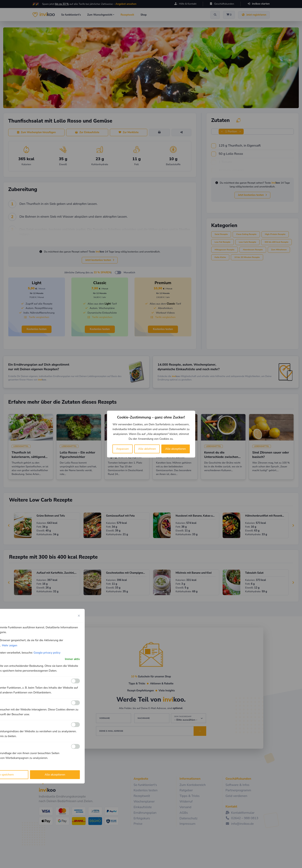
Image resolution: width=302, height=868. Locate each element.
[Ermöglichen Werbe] (76, 746)
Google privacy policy (47, 652)
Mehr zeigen (10, 645)
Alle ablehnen (147, 449)
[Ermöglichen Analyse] (76, 703)
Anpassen (123, 449)
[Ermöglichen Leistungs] (76, 725)
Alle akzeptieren (176, 449)
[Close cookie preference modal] (79, 616)
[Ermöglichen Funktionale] (76, 681)
